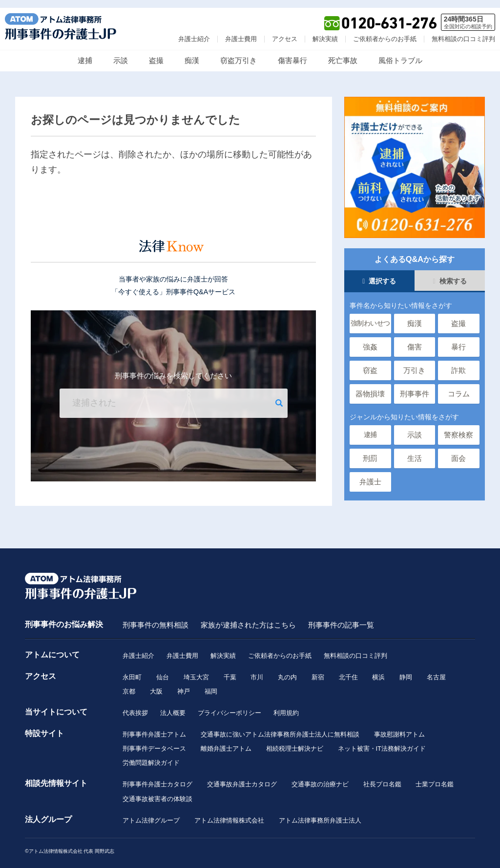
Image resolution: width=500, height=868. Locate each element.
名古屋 (437, 670)
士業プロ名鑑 (435, 778)
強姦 (370, 339)
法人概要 (173, 706)
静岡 (406, 670)
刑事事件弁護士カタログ (157, 778)
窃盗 (370, 363)
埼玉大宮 (196, 670)
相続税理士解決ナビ (295, 742)
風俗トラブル (400, 53)
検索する (450, 274)
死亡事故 (343, 53)
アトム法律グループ (151, 814)
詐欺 (458, 363)
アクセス (285, 31)
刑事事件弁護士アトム (154, 727)
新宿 (318, 670)
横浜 (379, 670)
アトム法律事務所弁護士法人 (320, 814)
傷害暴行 (292, 53)
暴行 (458, 339)
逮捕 (85, 53)
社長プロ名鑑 (382, 778)
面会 (458, 451)
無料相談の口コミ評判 (463, 31)
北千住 (348, 670)
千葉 (230, 670)
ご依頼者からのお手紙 (385, 31)
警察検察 (458, 427)
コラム (459, 386)
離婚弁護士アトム (226, 742)
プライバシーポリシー (229, 706)
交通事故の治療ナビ (320, 778)
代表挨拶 (135, 706)
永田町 (132, 670)
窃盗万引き (239, 53)
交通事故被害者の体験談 (157, 793)
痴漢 (192, 53)
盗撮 (156, 53)
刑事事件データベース (154, 742)
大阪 (156, 684)
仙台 (163, 670)
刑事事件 (415, 386)
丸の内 (288, 670)
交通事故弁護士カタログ (242, 778)
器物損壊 (370, 386)
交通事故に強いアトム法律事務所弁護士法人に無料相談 (280, 727)
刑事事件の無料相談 (156, 617)
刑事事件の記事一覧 (341, 617)
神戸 (184, 684)
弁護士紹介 (194, 31)
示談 (121, 53)
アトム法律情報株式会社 (229, 814)
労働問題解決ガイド (151, 756)
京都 (129, 684)
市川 (257, 670)
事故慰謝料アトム (399, 727)
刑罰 (370, 451)
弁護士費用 (241, 31)
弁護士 (370, 474)
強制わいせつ (370, 316)
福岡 (211, 684)
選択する (379, 274)
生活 (415, 451)
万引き (414, 363)
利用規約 (286, 706)
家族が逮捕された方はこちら (248, 617)
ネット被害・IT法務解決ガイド (382, 742)
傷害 (415, 339)
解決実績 (325, 31)
